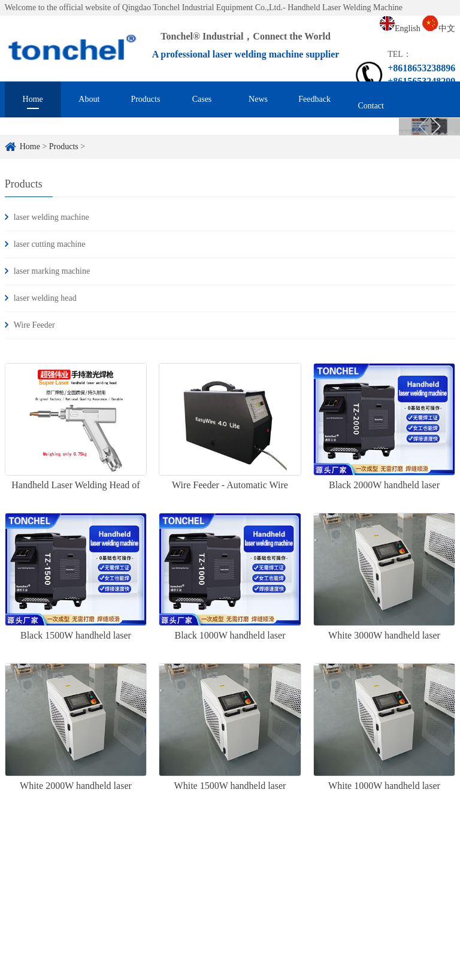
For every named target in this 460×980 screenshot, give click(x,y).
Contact (371, 106)
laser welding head (45, 298)
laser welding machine (52, 217)
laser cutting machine (50, 244)
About (89, 99)
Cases (202, 99)
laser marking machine (52, 271)
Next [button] (436, 129)
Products (145, 99)
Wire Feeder (34, 325)
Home (33, 99)
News (258, 99)
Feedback (314, 99)
